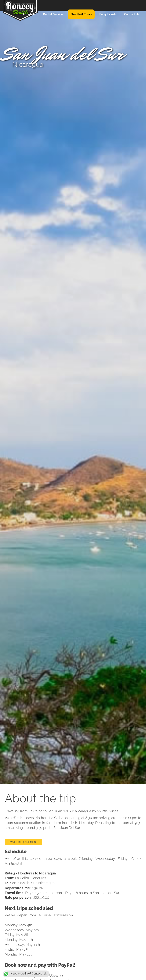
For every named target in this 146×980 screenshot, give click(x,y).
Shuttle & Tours (81, 14)
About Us (29, 14)
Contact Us (132, 14)
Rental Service (53, 14)
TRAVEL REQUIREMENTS (23, 842)
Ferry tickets (108, 14)
